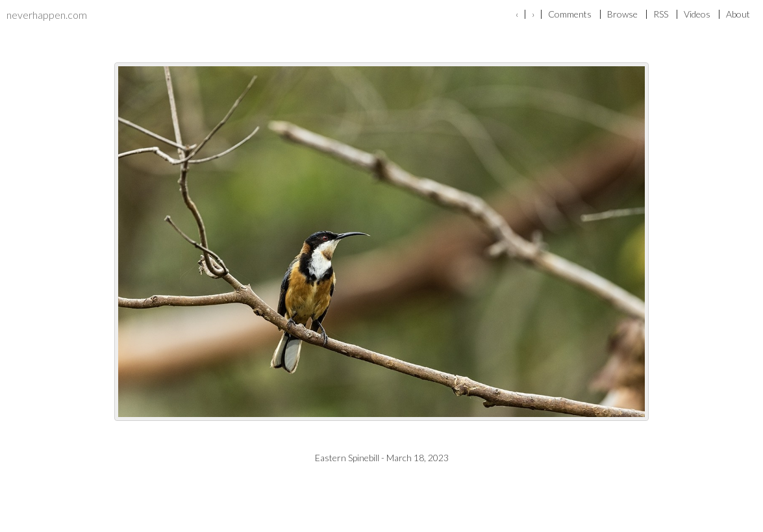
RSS (661, 14)
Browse (622, 14)
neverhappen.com (47, 15)
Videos (697, 14)
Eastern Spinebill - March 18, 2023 (382, 458)
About (738, 14)
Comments (570, 14)
